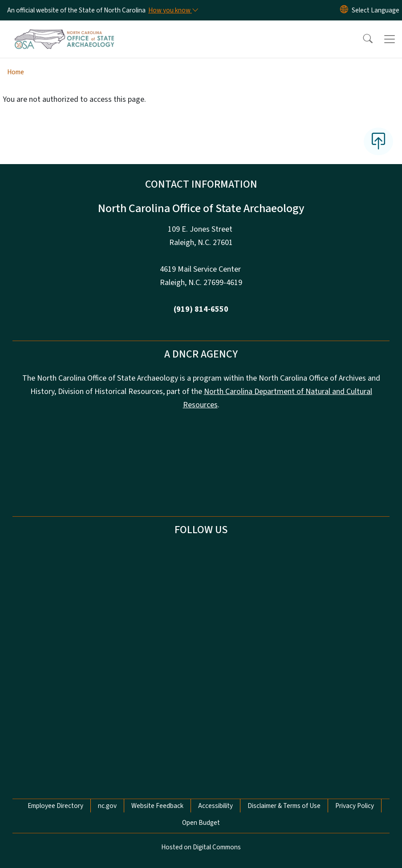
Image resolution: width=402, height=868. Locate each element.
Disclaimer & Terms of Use (284, 806)
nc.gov (107, 806)
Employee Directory (55, 806)
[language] (376, 10)
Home (16, 72)
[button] (362, 39)
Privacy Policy (355, 806)
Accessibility (215, 806)
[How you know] (173, 10)
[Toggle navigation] (390, 39)
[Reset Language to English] (344, 10)
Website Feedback (157, 806)
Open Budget (201, 823)
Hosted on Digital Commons (201, 847)
